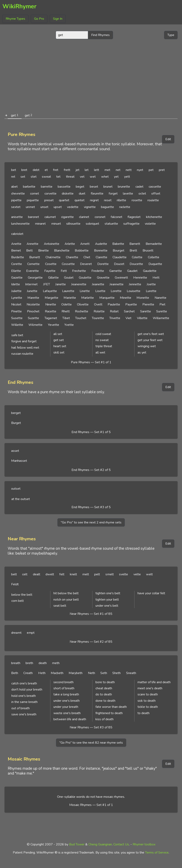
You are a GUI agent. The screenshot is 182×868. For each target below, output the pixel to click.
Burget (16, 423)
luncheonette (20, 224)
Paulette (114, 304)
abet (14, 187)
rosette (137, 200)
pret (162, 170)
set (23, 177)
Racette (51, 311)
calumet (50, 217)
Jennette (135, 284)
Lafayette (50, 291)
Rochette (82, 311)
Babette (118, 244)
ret (13, 177)
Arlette (70, 244)
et (46, 170)
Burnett (35, 257)
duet (82, 194)
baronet (34, 217)
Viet (128, 318)
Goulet (69, 278)
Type (171, 35)
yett (127, 177)
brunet (108, 187)
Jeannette (116, 284)
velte (137, 574)
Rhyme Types (15, 19)
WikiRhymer (19, 6)
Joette (151, 284)
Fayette (50, 271)
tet (58, 177)
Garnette (116, 271)
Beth (15, 673)
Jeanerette (79, 284)
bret (24, 170)
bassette (64, 187)
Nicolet (16, 304)
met (107, 170)
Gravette (103, 278)
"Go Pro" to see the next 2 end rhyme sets (91, 522)
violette (150, 224)
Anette (16, 244)
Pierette (148, 304)
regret (94, 200)
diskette (68, 194)
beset (94, 187)
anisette (17, 217)
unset (44, 207)
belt (14, 574)
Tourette (98, 318)
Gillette (53, 278)
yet (116, 177)
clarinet (84, 217)
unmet (30, 207)
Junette (32, 291)
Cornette (33, 264)
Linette (85, 291)
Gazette (17, 278)
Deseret (86, 264)
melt (86, 574)
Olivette (83, 304)
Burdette (18, 257)
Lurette (151, 291)
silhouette (73, 224)
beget (80, 187)
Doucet (119, 264)
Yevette (54, 325)
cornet (35, 194)
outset (16, 489)
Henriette (140, 278)
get (15, 115)
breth (29, 663)
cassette (155, 187)
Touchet (81, 318)
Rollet (114, 311)
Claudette (120, 257)
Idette (16, 284)
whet (105, 177)
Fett (64, 271)
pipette (16, 200)
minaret (40, 224)
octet (142, 194)
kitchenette (154, 217)
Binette (43, 251)
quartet (64, 200)
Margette (51, 298)
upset (58, 207)
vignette (90, 207)
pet (151, 170)
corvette (50, 194)
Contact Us (121, 844)
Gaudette (150, 271)
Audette (101, 244)
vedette (73, 207)
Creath (28, 673)
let (87, 170)
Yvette (69, 325)
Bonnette (101, 251)
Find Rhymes (100, 35)
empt (31, 633)
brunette (124, 187)
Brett (133, 251)
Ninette (51, 304)
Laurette (68, 291)
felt (62, 574)
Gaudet (132, 271)
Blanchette (62, 251)
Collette (154, 257)
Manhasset (19, 461)
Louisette (134, 291)
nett (129, 170)
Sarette (146, 311)
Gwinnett (121, 278)
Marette (33, 298)
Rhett (66, 311)
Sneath (131, 673)
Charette (72, 257)
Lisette (100, 291)
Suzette (33, 318)
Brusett (148, 251)
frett (67, 170)
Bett (29, 251)
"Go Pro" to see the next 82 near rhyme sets (91, 743)
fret (56, 170)
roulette (153, 200)
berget (16, 413)
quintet (80, 200)
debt (36, 170)
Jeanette (98, 284)
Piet (162, 304)
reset (108, 200)
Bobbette (82, 251)
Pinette (16, 311)
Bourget (119, 251)
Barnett (135, 244)
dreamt (16, 633)
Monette (143, 298)
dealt (37, 574)
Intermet (31, 284)
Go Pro (39, 19)
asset (15, 451)
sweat (46, 177)
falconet (116, 217)
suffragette (131, 224)
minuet (56, 224)
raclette (125, 207)
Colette (137, 257)
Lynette (17, 298)
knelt (73, 574)
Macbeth (57, 673)
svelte (123, 574)
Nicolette (33, 304)
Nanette (160, 298)
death (43, 663)
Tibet (66, 318)
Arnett (85, 244)
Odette (67, 304)
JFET (47, 284)
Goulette (85, 278)
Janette (61, 284)
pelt (97, 574)
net (118, 170)
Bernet (16, 251)
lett (97, 170)
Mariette (70, 298)
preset (49, 200)
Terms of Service (157, 853)
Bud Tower (77, 844)
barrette (47, 187)
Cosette (51, 264)
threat (70, 177)
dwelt (50, 574)
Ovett (98, 304)
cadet (139, 187)
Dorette (103, 264)
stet (34, 177)
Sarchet (129, 311)
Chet (87, 257)
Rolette (99, 311)
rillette (121, 200)
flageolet (134, 217)
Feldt (15, 584)
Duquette (155, 264)
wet (93, 177)
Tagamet (51, 318)
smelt (110, 574)
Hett (156, 278)
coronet (100, 217)
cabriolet (17, 234)
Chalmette (53, 257)
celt (25, 574)
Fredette (98, 271)
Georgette (35, 278)
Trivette (115, 318)
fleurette (97, 194)
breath (16, 663)
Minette (126, 298)
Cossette (68, 264)
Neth (92, 673)
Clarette (101, 257)
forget (113, 194)
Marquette (107, 298)
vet (82, 177)
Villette (142, 318)
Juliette (16, 291)
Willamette (161, 318)
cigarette (67, 217)
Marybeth (76, 673)
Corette (17, 264)
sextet (16, 207)
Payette (131, 304)
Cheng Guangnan (100, 844)
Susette (17, 318)
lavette (128, 194)
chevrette (18, 194)
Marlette (88, 298)
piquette (33, 200)
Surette (162, 311)
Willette (17, 325)
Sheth (116, 673)
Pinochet (33, 311)
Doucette (136, 264)
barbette (29, 187)
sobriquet (92, 224)
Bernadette (154, 244)
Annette (32, 244)
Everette (32, 271)
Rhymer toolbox (144, 844)
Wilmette (35, 325)
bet (14, 170)
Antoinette (52, 244)
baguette (107, 207)
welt (149, 574)
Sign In (58, 19)
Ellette (16, 271)
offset (156, 194)
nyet (140, 170)
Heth (42, 673)
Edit (168, 139)
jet (77, 170)
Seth (104, 673)
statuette (111, 224)
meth (56, 663)
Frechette (79, 271)
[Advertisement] (91, 74)
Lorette (116, 291)
